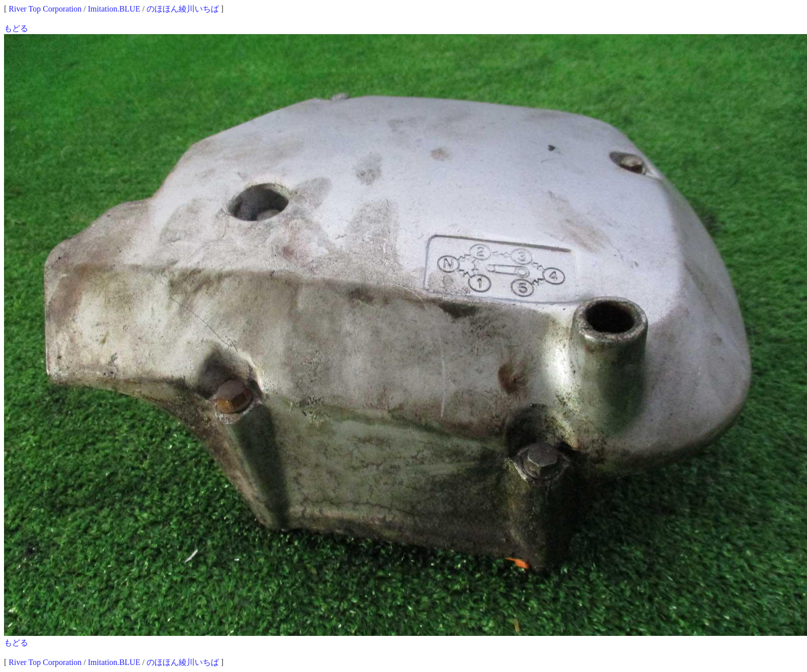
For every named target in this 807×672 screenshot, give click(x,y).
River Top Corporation (45, 9)
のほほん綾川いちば (183, 9)
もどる (16, 28)
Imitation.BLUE (114, 9)
